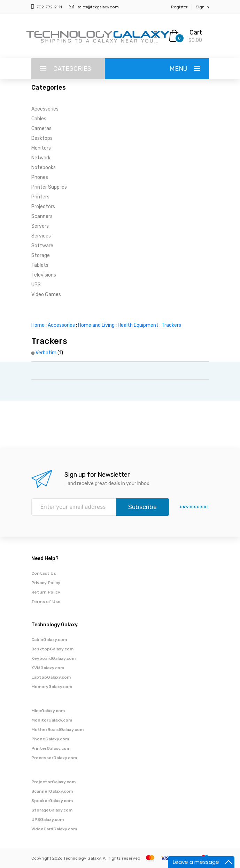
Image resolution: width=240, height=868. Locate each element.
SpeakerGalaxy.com (52, 801)
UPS (36, 285)
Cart (196, 32)
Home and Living (96, 325)
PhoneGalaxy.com (50, 739)
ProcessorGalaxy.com (54, 758)
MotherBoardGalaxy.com (57, 730)
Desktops (42, 138)
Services (41, 236)
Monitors (41, 148)
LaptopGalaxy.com (51, 677)
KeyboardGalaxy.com (53, 658)
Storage (41, 255)
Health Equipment (138, 325)
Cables (39, 119)
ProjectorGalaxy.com (53, 782)
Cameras (41, 129)
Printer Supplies (49, 187)
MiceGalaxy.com (48, 711)
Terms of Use (46, 602)
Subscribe (142, 507)
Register (179, 7)
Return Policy (46, 592)
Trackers (171, 325)
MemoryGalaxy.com (52, 687)
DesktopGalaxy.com (52, 649)
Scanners (42, 216)
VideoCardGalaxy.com (54, 829)
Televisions (44, 275)
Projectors (43, 207)
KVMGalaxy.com (48, 668)
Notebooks (44, 168)
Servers (40, 226)
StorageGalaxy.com (52, 810)
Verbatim (46, 353)
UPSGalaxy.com (48, 820)
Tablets (40, 265)
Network (41, 158)
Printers (40, 197)
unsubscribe (195, 507)
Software (42, 246)
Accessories (45, 109)
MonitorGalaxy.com (52, 720)
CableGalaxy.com (49, 640)
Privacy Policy (46, 583)
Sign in (202, 7)
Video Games (46, 295)
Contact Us (44, 573)
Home (38, 325)
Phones (40, 177)
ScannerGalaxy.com (52, 791)
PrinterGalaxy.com (51, 748)
